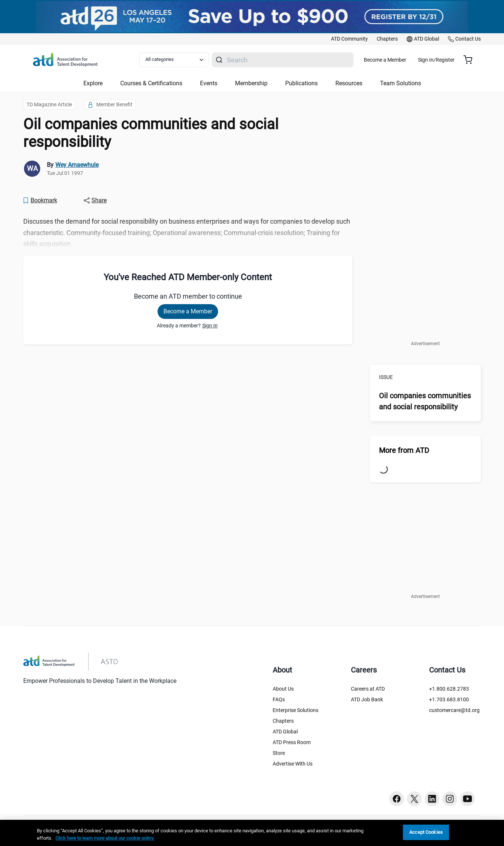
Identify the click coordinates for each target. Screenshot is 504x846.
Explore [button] (93, 83)
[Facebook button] (397, 799)
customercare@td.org (454, 710)
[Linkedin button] (432, 799)
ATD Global (285, 732)
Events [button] (209, 83)
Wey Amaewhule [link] (77, 165)
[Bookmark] (40, 200)
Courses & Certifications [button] (151, 83)
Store (279, 753)
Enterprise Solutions (296, 710)
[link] (349, 39)
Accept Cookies (426, 832)
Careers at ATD (368, 689)
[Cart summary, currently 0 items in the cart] (471, 60)
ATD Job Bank (367, 699)
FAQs (279, 699)
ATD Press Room (292, 742)
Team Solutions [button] (401, 83)
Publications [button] (301, 83)
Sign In (210, 326)
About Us (283, 689)
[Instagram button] (450, 799)
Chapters (283, 721)
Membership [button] (251, 83)
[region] (252, 833)
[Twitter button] (414, 799)
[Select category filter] (178, 60)
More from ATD (404, 450)
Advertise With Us (293, 764)
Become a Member (407, 60)
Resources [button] (349, 83)
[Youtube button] (467, 799)
